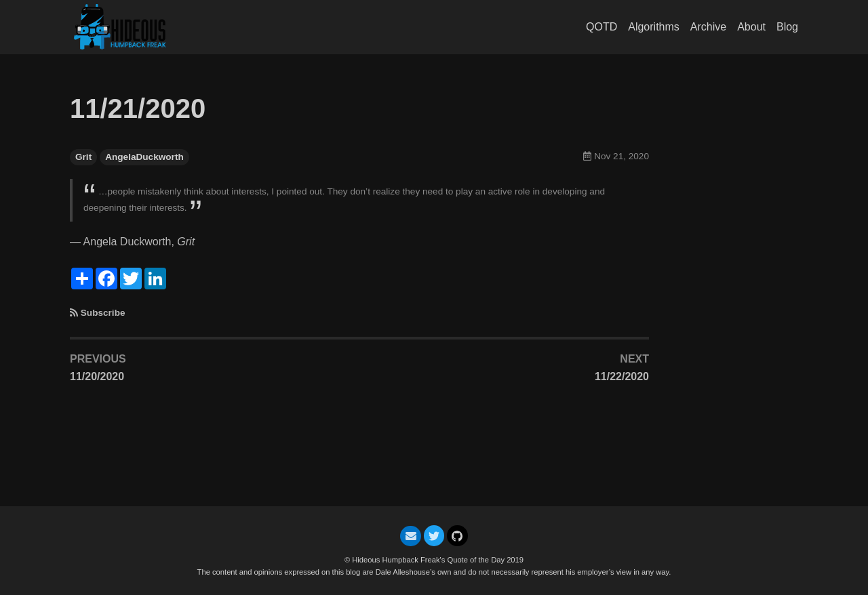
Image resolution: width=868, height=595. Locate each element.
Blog (787, 27)
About (751, 27)
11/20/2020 (97, 376)
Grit (83, 157)
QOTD (601, 27)
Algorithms (654, 27)
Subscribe (103, 313)
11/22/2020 (622, 376)
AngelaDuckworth (144, 157)
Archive (708, 27)
